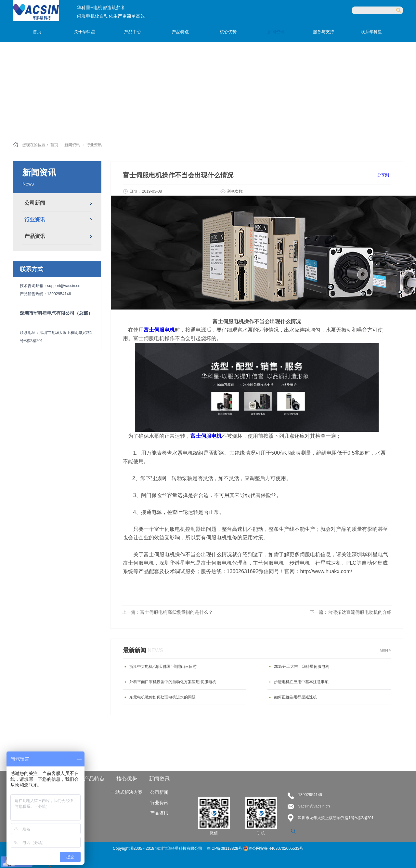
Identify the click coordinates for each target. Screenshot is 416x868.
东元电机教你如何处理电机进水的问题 (162, 697)
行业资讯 (94, 145)
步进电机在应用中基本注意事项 (301, 682)
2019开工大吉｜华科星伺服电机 (302, 667)
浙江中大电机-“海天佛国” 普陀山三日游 (163, 667)
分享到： (385, 175)
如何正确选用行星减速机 (295, 697)
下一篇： (351, 612)
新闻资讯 (72, 145)
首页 (37, 32)
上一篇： (167, 612)
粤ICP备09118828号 (225, 848)
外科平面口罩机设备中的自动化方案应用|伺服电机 (173, 682)
